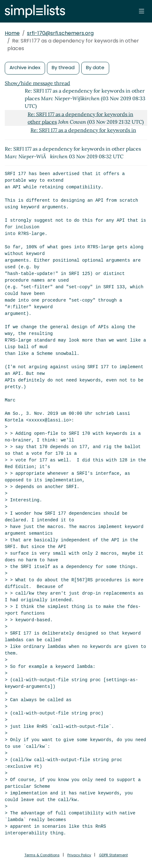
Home (12, 33)
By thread (63, 67)
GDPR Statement (113, 855)
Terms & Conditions (42, 855)
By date (95, 67)
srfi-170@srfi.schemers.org (60, 33)
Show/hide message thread (37, 83)
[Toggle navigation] (142, 11)
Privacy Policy (79, 855)
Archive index (25, 67)
